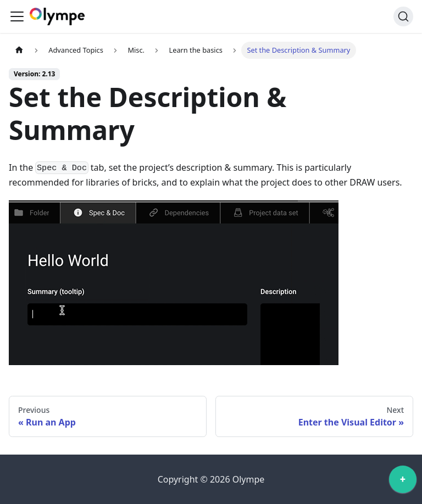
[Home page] (19, 50)
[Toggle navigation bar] (17, 16)
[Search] (403, 16)
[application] (403, 482)
